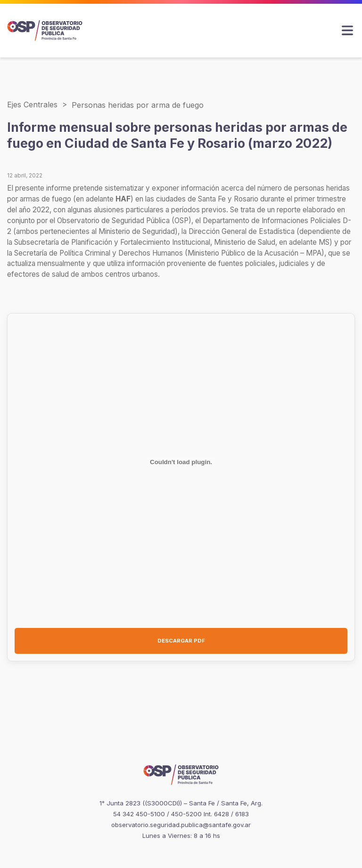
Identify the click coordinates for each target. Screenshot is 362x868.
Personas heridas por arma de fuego (138, 105)
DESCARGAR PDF (181, 641)
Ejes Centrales (32, 104)
